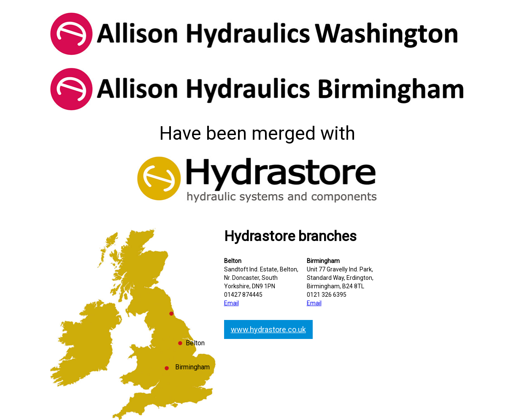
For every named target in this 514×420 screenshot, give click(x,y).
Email (231, 303)
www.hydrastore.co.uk (268, 329)
